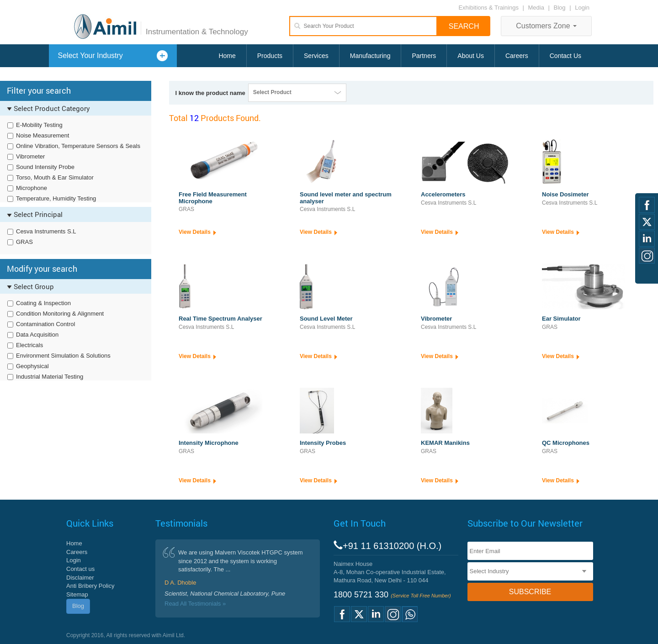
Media (537, 8)
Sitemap (77, 594)
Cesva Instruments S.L (46, 231)
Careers (517, 56)
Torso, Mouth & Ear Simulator (55, 177)
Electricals (29, 345)
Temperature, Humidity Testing (56, 198)
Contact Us (565, 56)
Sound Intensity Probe (45, 167)
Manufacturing (370, 56)
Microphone (32, 188)
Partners (424, 56)
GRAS (24, 242)
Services (316, 56)
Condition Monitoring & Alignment (60, 314)
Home (227, 56)
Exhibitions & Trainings (488, 8)
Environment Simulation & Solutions (63, 356)
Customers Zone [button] (546, 26)
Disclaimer (80, 578)
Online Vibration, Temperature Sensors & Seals (78, 146)
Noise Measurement (42, 135)
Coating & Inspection (43, 303)
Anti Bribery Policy (90, 586)
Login (582, 8)
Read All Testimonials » (195, 604)
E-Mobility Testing (39, 125)
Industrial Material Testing (50, 377)
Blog (560, 8)
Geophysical (32, 366)
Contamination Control (45, 324)
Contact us (80, 569)
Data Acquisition (37, 335)
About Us (471, 56)
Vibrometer (30, 156)
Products (270, 56)
